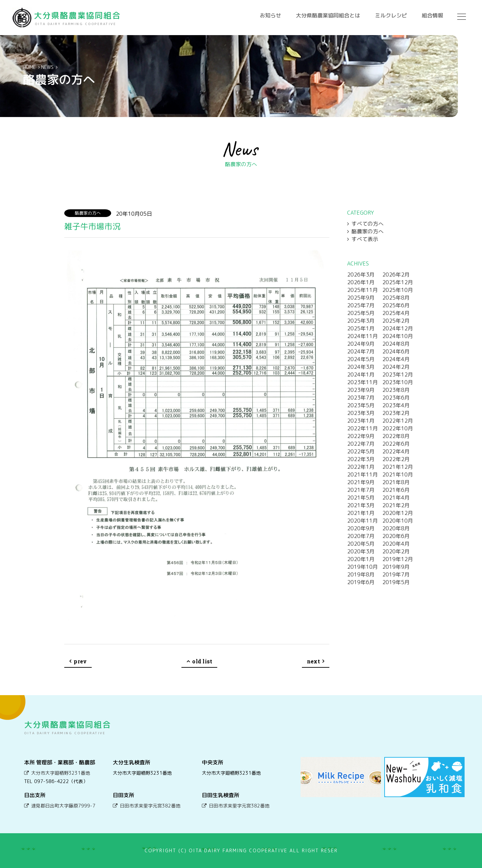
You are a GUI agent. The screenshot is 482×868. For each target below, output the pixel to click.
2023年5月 (361, 405)
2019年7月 (396, 574)
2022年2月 (396, 459)
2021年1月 (361, 513)
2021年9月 (361, 482)
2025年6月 (396, 305)
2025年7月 (361, 305)
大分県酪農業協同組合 (79, 18)
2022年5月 (361, 451)
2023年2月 (396, 413)
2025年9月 (361, 298)
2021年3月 (361, 505)
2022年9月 (361, 436)
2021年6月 (396, 490)
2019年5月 (396, 582)
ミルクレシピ (391, 15)
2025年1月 (361, 328)
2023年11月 (363, 382)
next (313, 661)
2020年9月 (361, 528)
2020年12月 (398, 513)
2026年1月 (361, 282)
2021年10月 (398, 474)
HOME (29, 67)
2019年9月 (396, 567)
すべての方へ (368, 224)
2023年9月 (361, 390)
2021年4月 (396, 498)
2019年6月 (361, 582)
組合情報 (432, 15)
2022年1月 (361, 467)
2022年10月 (398, 428)
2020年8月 (396, 528)
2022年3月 (361, 459)
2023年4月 (396, 405)
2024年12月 (398, 328)
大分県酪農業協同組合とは (328, 15)
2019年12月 (398, 559)
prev (80, 661)
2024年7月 (361, 351)
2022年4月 (396, 451)
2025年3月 (361, 321)
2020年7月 (361, 536)
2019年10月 (363, 567)
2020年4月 (396, 544)
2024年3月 (361, 367)
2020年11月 (363, 521)
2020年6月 (396, 536)
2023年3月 (361, 413)
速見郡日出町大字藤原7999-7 (63, 806)
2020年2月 (396, 551)
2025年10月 (398, 290)
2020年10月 (398, 521)
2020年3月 (361, 551)
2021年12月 (398, 467)
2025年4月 (396, 313)
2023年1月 (361, 421)
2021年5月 (361, 498)
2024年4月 (396, 359)
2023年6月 (396, 398)
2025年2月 (396, 321)
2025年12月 (398, 282)
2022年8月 (396, 436)
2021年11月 (363, 474)
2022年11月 (363, 428)
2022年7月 (361, 444)
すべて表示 (365, 239)
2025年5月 (361, 313)
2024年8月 (396, 344)
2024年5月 (361, 359)
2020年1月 (361, 559)
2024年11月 (363, 336)
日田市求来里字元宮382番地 (150, 806)
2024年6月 (396, 351)
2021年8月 (396, 482)
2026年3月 (361, 275)
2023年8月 (396, 390)
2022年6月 (396, 444)
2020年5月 (361, 544)
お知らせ (270, 15)
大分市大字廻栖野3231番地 (61, 773)
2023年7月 (361, 398)
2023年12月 (398, 374)
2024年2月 (396, 367)
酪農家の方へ (368, 231)
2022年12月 (398, 421)
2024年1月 (361, 374)
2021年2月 (396, 505)
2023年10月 (398, 382)
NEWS (47, 67)
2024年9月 (361, 344)
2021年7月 (361, 490)
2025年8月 (396, 298)
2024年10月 (398, 336)
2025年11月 (363, 290)
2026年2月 (396, 275)
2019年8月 (361, 574)
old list (202, 661)
